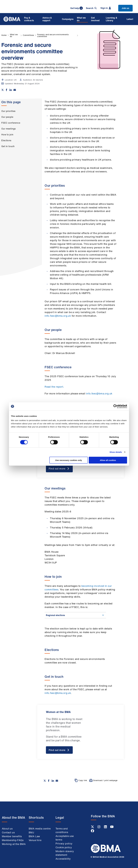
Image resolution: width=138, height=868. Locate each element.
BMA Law (34, 836)
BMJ (31, 832)
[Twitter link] (93, 828)
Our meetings (9, 129)
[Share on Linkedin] (11, 90)
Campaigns (68, 19)
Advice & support (47, 19)
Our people (7, 117)
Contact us (8, 832)
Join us (125, 8)
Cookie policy (64, 847)
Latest (130, 19)
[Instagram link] (99, 828)
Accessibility (63, 859)
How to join (7, 135)
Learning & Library (112, 19)
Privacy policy (64, 843)
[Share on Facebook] (7, 90)
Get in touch (8, 146)
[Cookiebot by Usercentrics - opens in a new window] (115, 406)
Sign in (106, 8)
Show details (116, 452)
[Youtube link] (112, 828)
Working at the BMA (14, 844)
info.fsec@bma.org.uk (58, 316)
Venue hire (35, 840)
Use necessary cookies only (69, 460)
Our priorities (8, 111)
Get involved (95, 19)
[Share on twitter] (3, 90)
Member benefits (12, 836)
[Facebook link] (92, 832)
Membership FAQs (13, 840)
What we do (81, 19)
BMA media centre (40, 829)
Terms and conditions (62, 830)
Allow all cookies (108, 460)
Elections (6, 140)
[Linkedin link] (106, 828)
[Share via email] (15, 90)
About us (7, 829)
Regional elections (75, 615)
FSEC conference (11, 123)
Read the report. (54, 387)
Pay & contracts (29, 19)
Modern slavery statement (65, 853)
